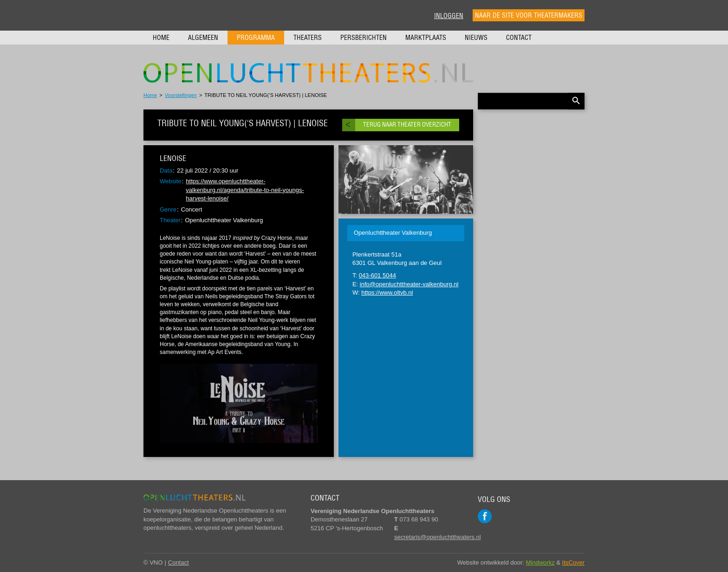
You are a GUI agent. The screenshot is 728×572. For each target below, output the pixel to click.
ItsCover (573, 562)
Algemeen (203, 38)
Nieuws (476, 38)
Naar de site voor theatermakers (529, 15)
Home (161, 38)
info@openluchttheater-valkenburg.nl (409, 284)
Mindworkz (540, 562)
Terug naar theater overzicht (407, 125)
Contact (519, 38)
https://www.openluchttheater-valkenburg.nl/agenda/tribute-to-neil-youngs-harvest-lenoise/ (245, 190)
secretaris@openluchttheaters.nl (438, 537)
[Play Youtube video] (239, 403)
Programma (256, 38)
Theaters (308, 38)
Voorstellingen (181, 95)
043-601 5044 (377, 275)
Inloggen (449, 16)
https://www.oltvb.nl (387, 292)
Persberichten (364, 38)
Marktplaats (426, 38)
